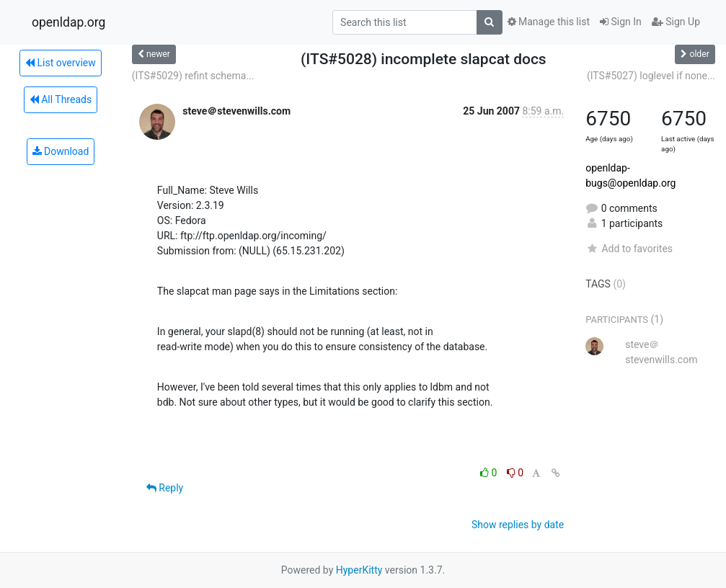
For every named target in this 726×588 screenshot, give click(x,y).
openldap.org (68, 22)
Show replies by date (518, 525)
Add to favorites (629, 249)
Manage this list (549, 22)
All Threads (61, 99)
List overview (61, 63)
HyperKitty (359, 570)
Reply (165, 488)
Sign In (621, 22)
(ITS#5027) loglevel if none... (651, 76)
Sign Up (676, 22)
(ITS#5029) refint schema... (193, 76)
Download (61, 151)
